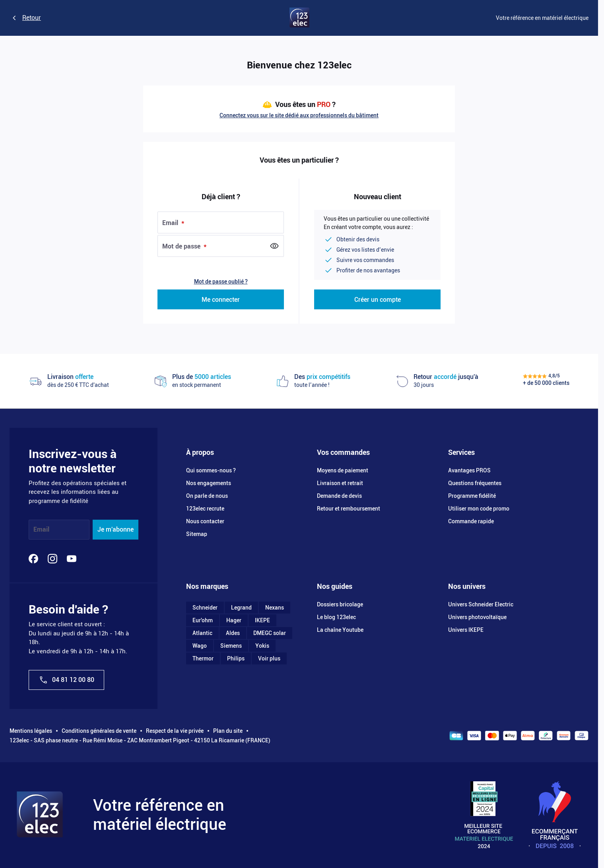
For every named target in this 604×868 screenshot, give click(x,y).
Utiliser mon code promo (479, 509)
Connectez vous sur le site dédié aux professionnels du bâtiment (299, 115)
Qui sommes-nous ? (211, 470)
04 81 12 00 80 (66, 680)
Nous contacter (205, 521)
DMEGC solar (270, 633)
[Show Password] (274, 246)
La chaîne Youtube (340, 630)
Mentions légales (31, 731)
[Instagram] (52, 559)
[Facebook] (33, 559)
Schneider (205, 608)
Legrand (241, 608)
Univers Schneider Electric (481, 604)
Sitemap (197, 534)
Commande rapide (471, 521)
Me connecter (221, 300)
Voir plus (269, 658)
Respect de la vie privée (175, 731)
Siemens (231, 646)
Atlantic (202, 633)
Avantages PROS (469, 470)
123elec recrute (205, 509)
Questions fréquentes (475, 483)
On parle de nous (207, 496)
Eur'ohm (203, 620)
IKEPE (262, 620)
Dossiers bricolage (340, 604)
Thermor (203, 658)
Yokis (262, 646)
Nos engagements (209, 483)
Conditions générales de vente (99, 731)
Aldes (233, 633)
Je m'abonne (116, 529)
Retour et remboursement (349, 509)
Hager (234, 620)
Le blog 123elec (336, 617)
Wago (200, 646)
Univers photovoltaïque (477, 617)
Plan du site (228, 731)
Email (171, 223)
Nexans (275, 608)
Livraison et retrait (340, 483)
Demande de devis (339, 496)
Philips (236, 658)
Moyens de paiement (343, 470)
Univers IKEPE (466, 630)
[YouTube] (72, 559)
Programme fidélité (472, 496)
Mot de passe (182, 246)
